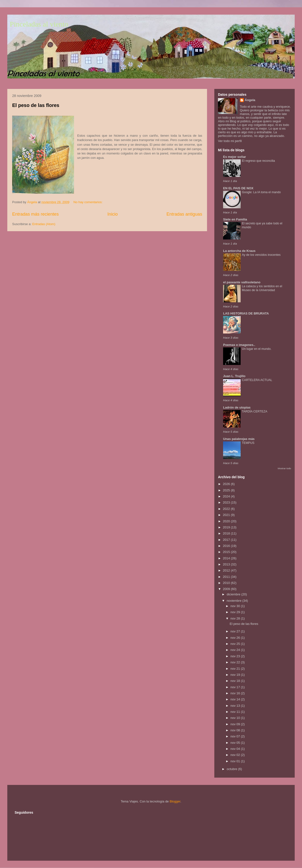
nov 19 (236, 675)
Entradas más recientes (35, 214)
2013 (227, 564)
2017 (227, 540)
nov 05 (236, 743)
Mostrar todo (284, 468)
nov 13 (236, 706)
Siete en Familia (235, 219)
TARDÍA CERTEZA (255, 411)
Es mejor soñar (235, 157)
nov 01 (236, 761)
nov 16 (236, 693)
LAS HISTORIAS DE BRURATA (246, 313)
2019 (227, 527)
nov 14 (236, 699)
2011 (227, 577)
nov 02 (236, 755)
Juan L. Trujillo (234, 376)
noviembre (235, 601)
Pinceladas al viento (39, 24)
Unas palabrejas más (239, 439)
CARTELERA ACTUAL (257, 380)
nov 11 (236, 712)
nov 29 (236, 612)
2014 (227, 558)
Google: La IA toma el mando (261, 192)
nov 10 (236, 718)
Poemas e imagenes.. (239, 345)
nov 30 (236, 606)
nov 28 (236, 618)
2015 (227, 552)
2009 (227, 589)
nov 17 (236, 687)
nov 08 (236, 730)
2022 (227, 509)
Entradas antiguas (184, 214)
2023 (227, 502)
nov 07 (236, 736)
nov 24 (236, 650)
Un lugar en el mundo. (257, 349)
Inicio (113, 214)
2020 (227, 521)
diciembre (234, 594)
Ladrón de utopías (237, 407)
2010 (227, 583)
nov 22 (236, 662)
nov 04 (236, 749)
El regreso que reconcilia (258, 161)
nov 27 (236, 631)
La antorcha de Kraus (239, 251)
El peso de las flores (36, 105)
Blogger (175, 801)
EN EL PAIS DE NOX (238, 188)
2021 (227, 515)
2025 (227, 490)
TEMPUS (248, 443)
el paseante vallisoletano (242, 282)
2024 (227, 496)
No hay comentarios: (89, 202)
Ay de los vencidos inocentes (261, 255)
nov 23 (236, 656)
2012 (227, 570)
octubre (232, 769)
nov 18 (236, 681)
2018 (227, 533)
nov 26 (236, 638)
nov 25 (236, 644)
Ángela (250, 100)
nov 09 (236, 724)
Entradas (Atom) (44, 224)
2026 (227, 484)
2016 (227, 546)
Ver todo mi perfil (230, 141)
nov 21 (236, 669)
